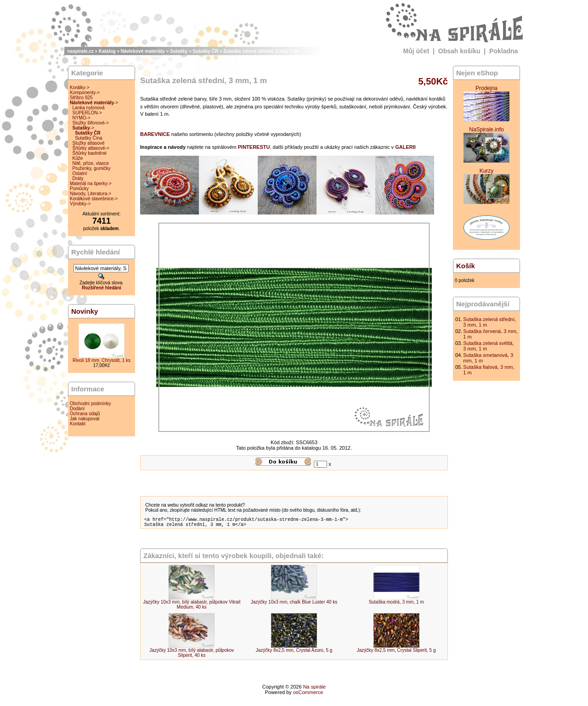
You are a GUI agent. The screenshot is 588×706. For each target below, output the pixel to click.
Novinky (85, 311)
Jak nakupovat (85, 419)
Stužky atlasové (89, 143)
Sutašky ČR (206, 51)
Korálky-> (80, 88)
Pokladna (503, 51)
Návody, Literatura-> (90, 194)
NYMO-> (82, 118)
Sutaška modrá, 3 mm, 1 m (396, 605)
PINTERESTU (254, 147)
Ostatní (80, 173)
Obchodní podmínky (90, 404)
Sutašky (179, 51)
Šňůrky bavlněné (90, 153)
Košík (466, 266)
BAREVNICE (155, 134)
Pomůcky (79, 189)
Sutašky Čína (88, 138)
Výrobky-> (80, 204)
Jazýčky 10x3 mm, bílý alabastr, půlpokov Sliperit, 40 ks (192, 655)
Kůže (78, 158)
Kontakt (78, 424)
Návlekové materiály (143, 51)
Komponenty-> (85, 93)
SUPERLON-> (87, 113)
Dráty (78, 178)
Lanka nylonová (89, 108)
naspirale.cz (81, 51)
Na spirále (315, 689)
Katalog (107, 51)
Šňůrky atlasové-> (91, 148)
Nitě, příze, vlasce (91, 163)
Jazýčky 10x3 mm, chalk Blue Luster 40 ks (294, 605)
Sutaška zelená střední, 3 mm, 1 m (260, 51)
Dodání (77, 409)
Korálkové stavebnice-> (94, 199)
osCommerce (308, 695)
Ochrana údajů (85, 414)
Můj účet (416, 51)
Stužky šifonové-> (91, 123)
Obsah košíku (459, 51)
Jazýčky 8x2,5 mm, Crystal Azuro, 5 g (294, 653)
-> (94, 103)
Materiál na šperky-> (91, 184)
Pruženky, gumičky (92, 168)
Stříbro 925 (81, 98)
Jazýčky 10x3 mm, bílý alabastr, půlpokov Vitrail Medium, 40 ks (192, 607)
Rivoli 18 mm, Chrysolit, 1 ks (102, 360)
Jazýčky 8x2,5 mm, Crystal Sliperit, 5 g (396, 653)
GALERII (405, 147)
